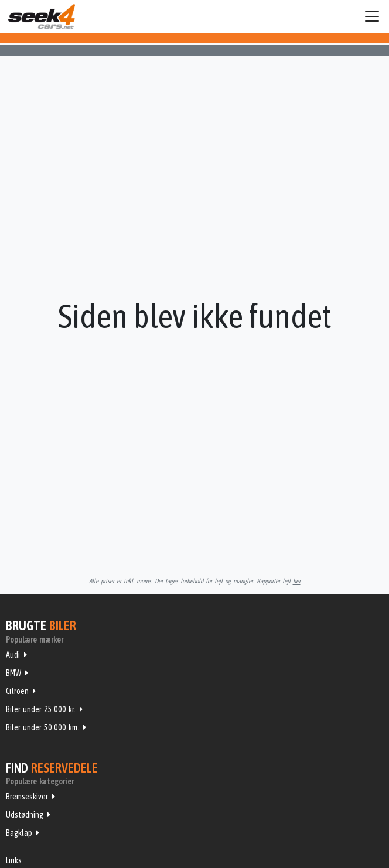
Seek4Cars (42, 16)
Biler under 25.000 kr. (41, 709)
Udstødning (25, 815)
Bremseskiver (27, 797)
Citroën (17, 691)
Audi (13, 655)
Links (14, 860)
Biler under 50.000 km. (42, 727)
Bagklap (19, 833)
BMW (13, 673)
